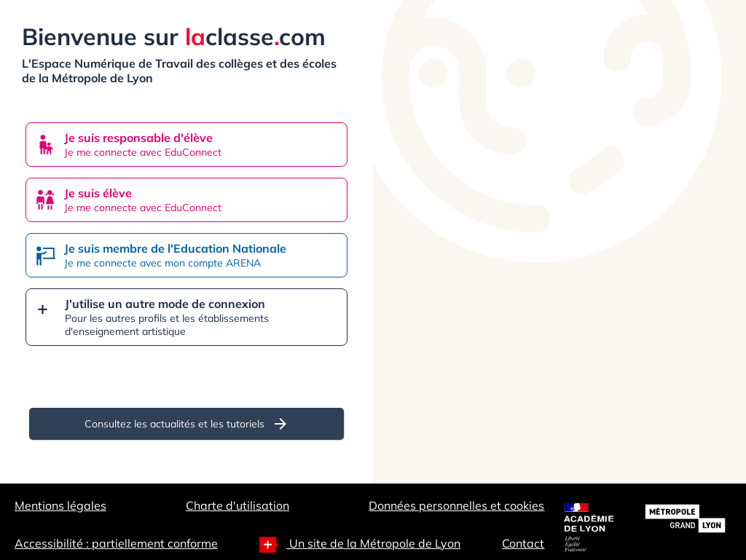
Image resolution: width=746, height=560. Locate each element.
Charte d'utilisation (237, 505)
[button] (186, 317)
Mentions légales (60, 505)
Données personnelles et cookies (456, 505)
